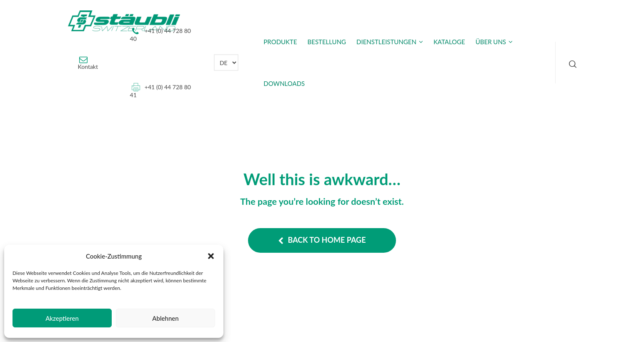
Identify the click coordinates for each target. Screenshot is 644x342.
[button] (211, 256)
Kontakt (88, 67)
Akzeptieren (62, 318)
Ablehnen (165, 318)
